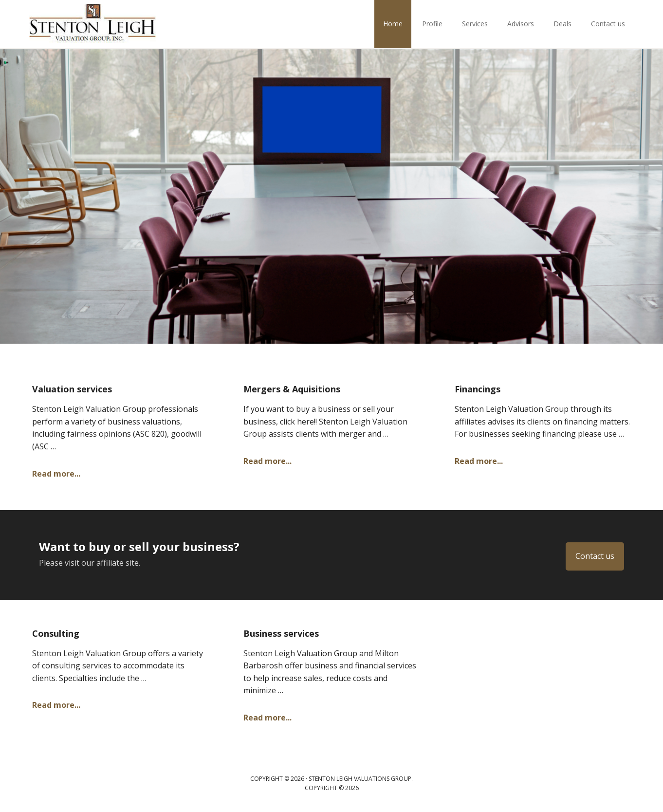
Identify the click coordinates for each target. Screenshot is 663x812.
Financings (478, 389)
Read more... (56, 474)
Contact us (595, 556)
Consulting (56, 633)
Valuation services (72, 389)
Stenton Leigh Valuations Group (92, 24)
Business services (281, 633)
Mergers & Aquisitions (292, 389)
